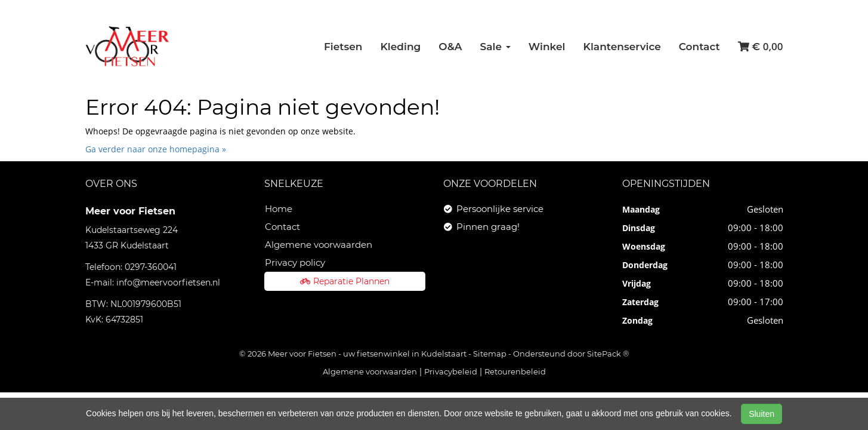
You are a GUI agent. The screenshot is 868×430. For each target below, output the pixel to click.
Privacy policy (295, 262)
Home (279, 209)
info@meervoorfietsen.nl (168, 282)
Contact (699, 47)
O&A (450, 47)
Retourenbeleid (515, 371)
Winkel (547, 47)
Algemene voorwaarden (319, 245)
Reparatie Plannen (345, 281)
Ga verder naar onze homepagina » (156, 149)
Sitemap (490, 354)
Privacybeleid (451, 371)
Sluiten (762, 414)
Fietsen (343, 47)
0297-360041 (151, 267)
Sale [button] (495, 47)
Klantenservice (622, 47)
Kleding (400, 47)
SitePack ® (608, 354)
